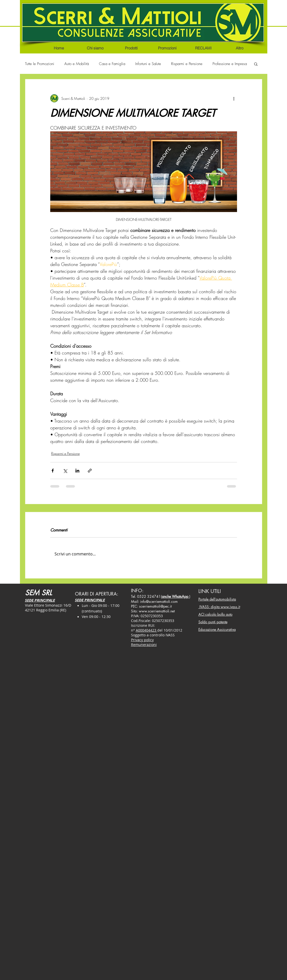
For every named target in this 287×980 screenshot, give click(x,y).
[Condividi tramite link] (90, 471)
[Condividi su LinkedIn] (77, 471)
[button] (256, 64)
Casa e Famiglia (112, 64)
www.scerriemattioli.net (157, 611)
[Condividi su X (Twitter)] (65, 471)
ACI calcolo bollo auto (215, 614)
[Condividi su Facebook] (53, 471)
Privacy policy (142, 640)
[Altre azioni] (234, 98)
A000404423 (147, 630)
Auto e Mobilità (77, 64)
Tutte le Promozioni (40, 64)
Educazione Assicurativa (217, 629)
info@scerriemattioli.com (159, 601)
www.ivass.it (230, 607)
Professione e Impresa (230, 64)
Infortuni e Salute (148, 64)
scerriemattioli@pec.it (155, 606)
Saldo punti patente (213, 622)
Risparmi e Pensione (187, 64)
